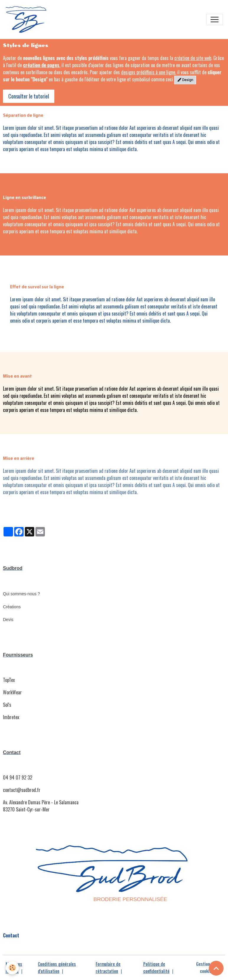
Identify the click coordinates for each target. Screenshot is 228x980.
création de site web (193, 58)
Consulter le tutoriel (29, 96)
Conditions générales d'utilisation (57, 967)
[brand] (28, 20)
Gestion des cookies (207, 967)
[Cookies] (13, 968)
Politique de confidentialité (156, 967)
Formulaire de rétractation (108, 967)
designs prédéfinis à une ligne (148, 72)
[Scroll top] (216, 968)
